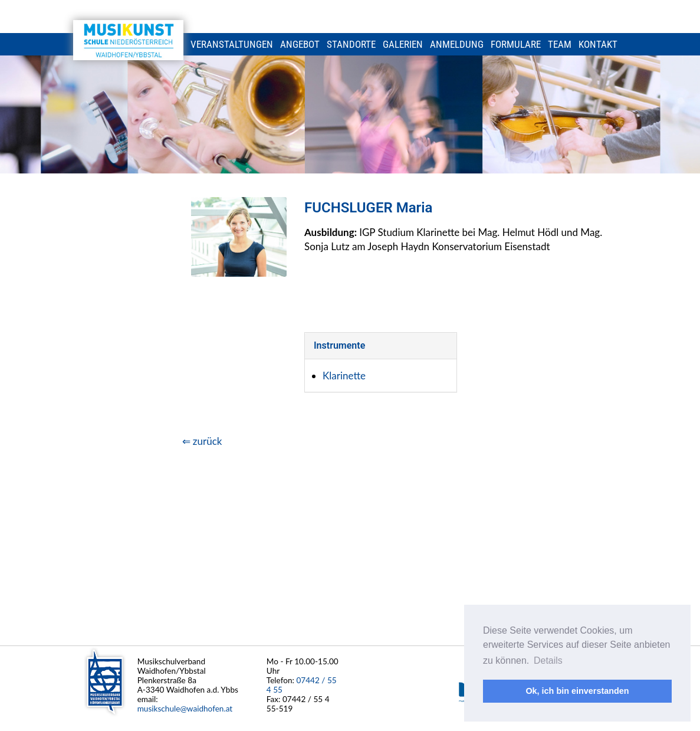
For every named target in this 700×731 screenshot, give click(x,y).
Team (560, 44)
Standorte (351, 44)
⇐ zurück (202, 441)
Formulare (516, 44)
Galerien (403, 44)
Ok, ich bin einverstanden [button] (577, 691)
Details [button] (548, 660)
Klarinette (344, 376)
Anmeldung (457, 44)
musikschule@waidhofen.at (185, 709)
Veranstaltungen (232, 44)
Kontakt (598, 44)
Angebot (300, 44)
